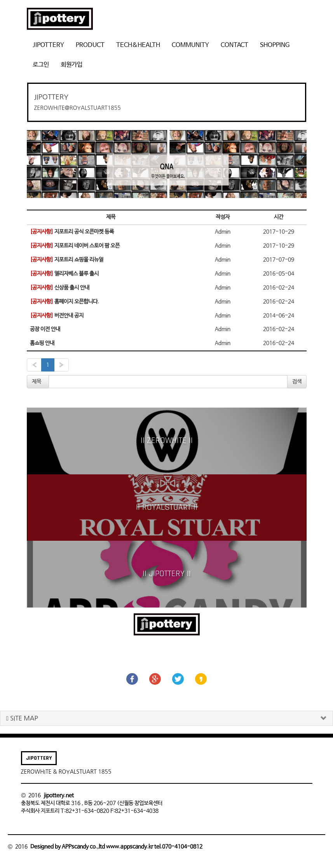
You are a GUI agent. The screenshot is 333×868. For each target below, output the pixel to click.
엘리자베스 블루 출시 (64, 274)
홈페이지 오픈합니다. (65, 302)
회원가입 (71, 65)
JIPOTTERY (48, 45)
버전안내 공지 (57, 316)
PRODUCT (90, 45)
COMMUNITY (190, 45)
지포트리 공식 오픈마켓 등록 (72, 232)
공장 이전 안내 (45, 329)
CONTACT (234, 45)
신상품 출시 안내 (60, 288)
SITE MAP (22, 718)
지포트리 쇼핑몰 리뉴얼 (67, 260)
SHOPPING (275, 45)
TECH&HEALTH (138, 45)
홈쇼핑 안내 (42, 343)
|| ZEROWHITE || (167, 441)
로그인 (41, 65)
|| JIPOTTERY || (167, 574)
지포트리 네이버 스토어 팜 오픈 (75, 246)
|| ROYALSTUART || (167, 507)
